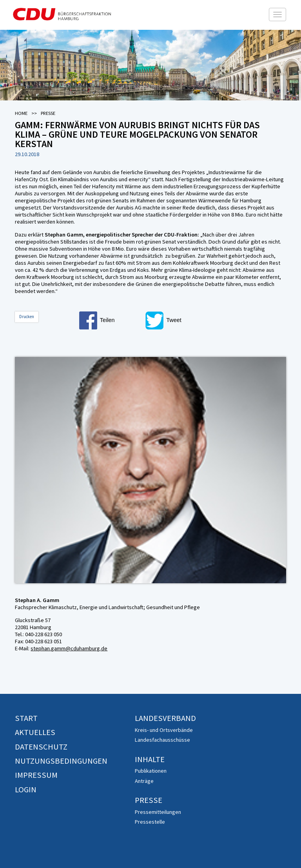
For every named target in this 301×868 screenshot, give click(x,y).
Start (26, 718)
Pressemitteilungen (158, 812)
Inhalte (150, 759)
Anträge (144, 781)
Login (26, 790)
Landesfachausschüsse (162, 740)
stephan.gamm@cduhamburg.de (69, 648)
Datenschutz (41, 747)
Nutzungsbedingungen (61, 761)
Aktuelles (35, 732)
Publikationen (151, 771)
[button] (111, 320)
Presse (149, 800)
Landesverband (165, 718)
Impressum (36, 775)
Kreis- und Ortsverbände (164, 730)
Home (21, 113)
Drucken (27, 317)
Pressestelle (150, 822)
